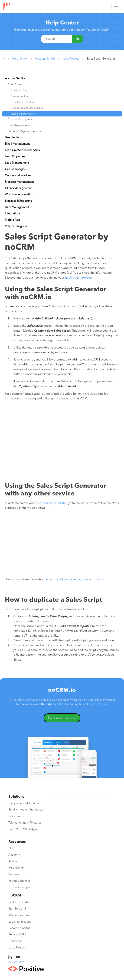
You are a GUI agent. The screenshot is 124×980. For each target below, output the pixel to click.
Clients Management (18, 188)
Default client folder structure (27, 108)
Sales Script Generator (23, 114)
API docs (14, 861)
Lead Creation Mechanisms (22, 150)
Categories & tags (21, 96)
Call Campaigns (15, 169)
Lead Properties (15, 157)
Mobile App (12, 220)
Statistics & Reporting (19, 201)
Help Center (62, 23)
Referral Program (16, 226)
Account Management (21, 120)
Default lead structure (23, 102)
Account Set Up (45, 59)
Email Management (17, 144)
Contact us (15, 941)
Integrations (13, 214)
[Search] (78, 39)
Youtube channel (19, 881)
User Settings (13, 138)
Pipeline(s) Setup (20, 91)
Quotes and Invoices (18, 176)
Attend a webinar (19, 915)
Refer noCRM (17, 935)
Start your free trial (62, 718)
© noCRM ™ (17, 963)
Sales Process (71, 59)
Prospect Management (19, 182)
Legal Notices (17, 948)
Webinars (14, 874)
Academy (14, 855)
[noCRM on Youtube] (18, 957)
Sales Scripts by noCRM (51, 503)
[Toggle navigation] (116, 6)
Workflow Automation (19, 195)
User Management (18, 126)
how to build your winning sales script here (75, 580)
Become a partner (20, 928)
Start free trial (17, 909)
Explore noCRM (19, 902)
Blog (11, 849)
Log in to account (19, 922)
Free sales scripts (19, 887)
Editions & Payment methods (24, 132)
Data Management (17, 207)
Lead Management (17, 163)
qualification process (79, 278)
